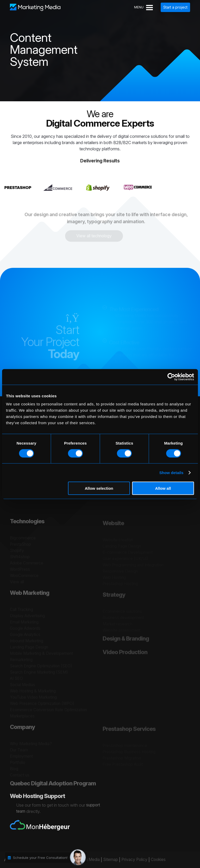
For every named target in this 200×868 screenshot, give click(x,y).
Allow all (163, 488)
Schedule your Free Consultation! (40, 858)
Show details (171, 472)
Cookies (157, 860)
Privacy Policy (132, 860)
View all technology (90, 236)
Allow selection (99, 488)
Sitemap (108, 860)
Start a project (175, 7)
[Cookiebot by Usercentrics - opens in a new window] (171, 377)
